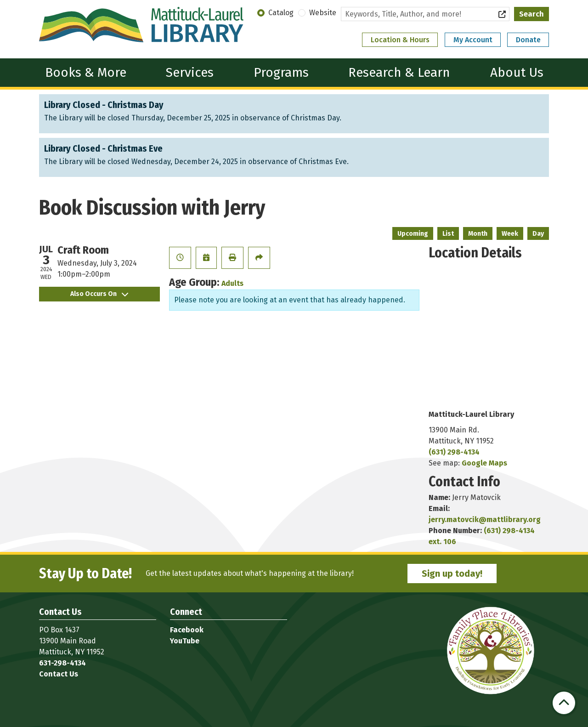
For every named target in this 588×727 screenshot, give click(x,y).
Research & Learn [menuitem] (399, 72)
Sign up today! (452, 574)
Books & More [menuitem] (86, 72)
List (448, 234)
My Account (473, 40)
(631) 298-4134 (454, 452)
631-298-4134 (62, 663)
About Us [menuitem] (517, 72)
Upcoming (413, 234)
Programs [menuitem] (281, 72)
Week (510, 234)
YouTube (185, 641)
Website (323, 13)
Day (538, 234)
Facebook (187, 630)
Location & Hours (400, 40)
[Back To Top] (564, 703)
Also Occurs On (99, 294)
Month (478, 234)
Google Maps (484, 463)
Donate (528, 40)
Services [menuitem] (190, 72)
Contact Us (59, 674)
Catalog (281, 13)
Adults (232, 283)
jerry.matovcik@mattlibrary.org (485, 520)
